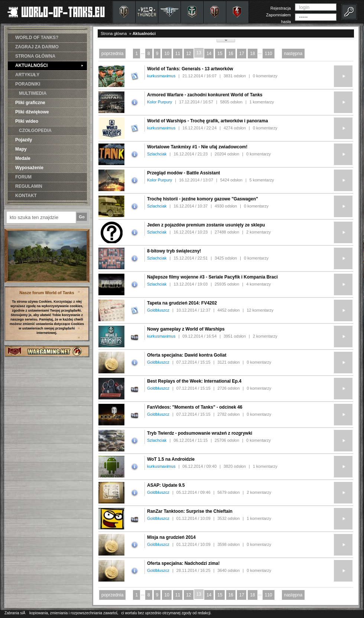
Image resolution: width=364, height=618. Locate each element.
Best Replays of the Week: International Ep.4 (194, 381)
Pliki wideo (27, 121)
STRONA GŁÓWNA (35, 56)
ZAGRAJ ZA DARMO (37, 47)
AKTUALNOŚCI (49, 65)
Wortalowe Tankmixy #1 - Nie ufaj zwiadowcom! (197, 147)
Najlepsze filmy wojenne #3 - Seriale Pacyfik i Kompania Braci (212, 277)
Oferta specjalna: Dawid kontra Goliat (187, 355)
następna (293, 54)
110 (269, 54)
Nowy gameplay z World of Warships (186, 329)
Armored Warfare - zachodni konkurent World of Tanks (205, 95)
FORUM (23, 177)
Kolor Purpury (160, 102)
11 (178, 54)
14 (209, 54)
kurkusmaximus (161, 76)
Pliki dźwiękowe (32, 112)
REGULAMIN (29, 186)
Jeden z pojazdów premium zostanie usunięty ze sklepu (206, 225)
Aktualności (144, 33)
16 (231, 54)
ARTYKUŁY (27, 75)
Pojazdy (24, 140)
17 (242, 54)
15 (220, 54)
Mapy (21, 149)
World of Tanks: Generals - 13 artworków (190, 69)
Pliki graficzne (30, 103)
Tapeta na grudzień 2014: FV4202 (182, 303)
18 (252, 54)
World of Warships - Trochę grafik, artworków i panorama (207, 121)
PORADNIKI (28, 84)
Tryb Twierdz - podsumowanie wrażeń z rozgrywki (200, 433)
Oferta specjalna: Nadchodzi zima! (183, 563)
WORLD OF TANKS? (37, 38)
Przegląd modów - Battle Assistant (183, 173)
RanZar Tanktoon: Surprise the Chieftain (190, 511)
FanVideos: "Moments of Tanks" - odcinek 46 (195, 407)
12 (188, 54)
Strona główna (114, 33)
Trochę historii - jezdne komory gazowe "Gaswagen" (203, 199)
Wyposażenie (29, 168)
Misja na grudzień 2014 (171, 537)
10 (167, 54)
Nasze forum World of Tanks (47, 293)
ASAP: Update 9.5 (166, 485)
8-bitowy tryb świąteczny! (174, 251)
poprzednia (112, 54)
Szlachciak (157, 154)
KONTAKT (26, 196)
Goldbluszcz (158, 310)
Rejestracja (281, 8)
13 (199, 53)
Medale (23, 158)
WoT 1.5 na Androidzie (171, 459)
